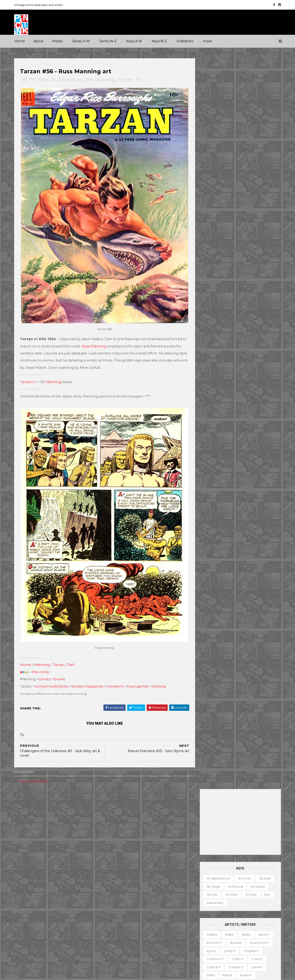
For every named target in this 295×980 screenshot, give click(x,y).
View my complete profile (237, 865)
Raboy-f (213, 342)
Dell (89, 80)
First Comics (56, 890)
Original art (206, 931)
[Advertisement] (240, 91)
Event (134, 805)
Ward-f (212, 407)
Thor (144, 938)
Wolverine (163, 938)
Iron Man (145, 898)
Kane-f (232, 285)
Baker (229, 204)
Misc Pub (25, 914)
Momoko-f (254, 309)
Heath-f (238, 269)
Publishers (185, 41)
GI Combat (116, 882)
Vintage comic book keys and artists (39, 5)
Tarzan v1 (29, 377)
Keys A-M (134, 41)
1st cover (244, 148)
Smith (211, 374)
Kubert (236, 293)
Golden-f (234, 261)
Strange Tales (118, 930)
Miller (234, 309)
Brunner (236, 212)
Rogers (212, 350)
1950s (43, 80)
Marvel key (215, 172)
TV (139, 80)
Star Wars (153, 922)
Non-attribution (227, 923)
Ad (220, 891)
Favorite (268, 899)
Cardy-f (229, 220)
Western (63, 846)
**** (51, 805)
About (38, 41)
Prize (61, 914)
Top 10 (228, 940)
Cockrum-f (215, 228)
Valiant (23, 930)
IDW (40, 906)
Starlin (233, 382)
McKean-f (214, 309)
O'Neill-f (228, 326)
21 (54, 80)
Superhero (26, 846)
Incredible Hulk (119, 898)
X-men (113, 955)
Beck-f (264, 204)
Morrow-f (237, 318)
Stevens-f (214, 391)
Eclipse (52, 882)
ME (71, 906)
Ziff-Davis (62, 930)
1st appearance (218, 148)
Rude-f (212, 358)
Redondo (234, 342)
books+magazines (88, 677)
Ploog (230, 334)
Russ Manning (99, 342)
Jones (253, 277)
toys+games (138, 677)
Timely (64, 922)
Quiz (226, 931)
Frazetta (212, 261)
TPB (201, 940)
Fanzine (248, 899)
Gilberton (25, 898)
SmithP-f (230, 374)
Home (20, 41)
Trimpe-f (248, 399)
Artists (57, 41)
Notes (251, 923)
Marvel (86, 906)
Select (243, 931)
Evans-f (246, 244)
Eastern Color (28, 882)
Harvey (24, 906)
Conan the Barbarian (157, 857)
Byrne (211, 220)
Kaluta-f (212, 285)
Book (234, 891)
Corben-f (236, 236)
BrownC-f (214, 212)
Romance (51, 837)
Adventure (71, 80)
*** (32, 80)
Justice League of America (128, 914)
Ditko (210, 244)
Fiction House (29, 890)
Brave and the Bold (165, 849)
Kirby (249, 285)
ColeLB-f (213, 236)
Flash (173, 873)
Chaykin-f (251, 220)
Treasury (247, 940)
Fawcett (71, 882)
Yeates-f (254, 415)
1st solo (212, 164)
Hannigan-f (215, 269)
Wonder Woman (120, 946)
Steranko (253, 382)
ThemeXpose (39, 974)
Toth (230, 399)
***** (64, 805)
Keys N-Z (159, 41)
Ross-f (252, 350)
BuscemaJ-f (259, 212)
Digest (203, 899)
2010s (55, 821)
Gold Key (71, 898)
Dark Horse (39, 873)
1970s (70, 813)
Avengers (115, 849)
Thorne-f (263, 391)
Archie (38, 865)
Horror (60, 829)
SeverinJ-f (260, 358)
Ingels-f (235, 277)
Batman (136, 849)
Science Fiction (78, 837)
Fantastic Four (150, 873)
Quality (79, 914)
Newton (258, 318)
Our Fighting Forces (123, 922)
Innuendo (153, 805)
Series (260, 931)
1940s (22, 813)
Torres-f (212, 399)
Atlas (54, 865)
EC (72, 873)
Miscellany (259, 915)
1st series (257, 156)
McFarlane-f (255, 301)
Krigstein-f (214, 293)
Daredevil (115, 865)
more (208, 41)
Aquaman (155, 841)
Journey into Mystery (124, 906)
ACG (22, 865)
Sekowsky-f (235, 358)
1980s (86, 813)
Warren (42, 930)
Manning (106, 80)
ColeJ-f (257, 228)
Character (253, 891)
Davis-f (256, 236)
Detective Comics (145, 865)
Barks (246, 204)
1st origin (213, 156)
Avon (69, 865)
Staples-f (213, 382)
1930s (79, 805)
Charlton (87, 865)
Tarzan (126, 80)
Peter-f (212, 334)
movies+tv (116, 677)
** (28, 805)
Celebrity (115, 805)
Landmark (176, 805)
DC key (250, 164)
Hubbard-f (260, 269)
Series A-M (81, 41)
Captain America (121, 857)
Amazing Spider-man (124, 841)
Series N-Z (108, 41)
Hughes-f (214, 277)
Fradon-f (256, 253)
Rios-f (254, 342)
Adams (211, 204)
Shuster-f (239, 366)
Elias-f (227, 244)
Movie (135, 813)
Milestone (115, 813)
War (46, 846)
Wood (211, 415)
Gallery (203, 907)
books (60, 670)
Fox (76, 890)
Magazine (205, 915)
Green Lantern (143, 882)
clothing (159, 677)
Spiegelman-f (256, 374)
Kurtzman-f (258, 293)
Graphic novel (250, 907)
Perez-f (248, 326)
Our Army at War (169, 914)
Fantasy (41, 829)
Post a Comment (35, 772)
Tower (82, 922)
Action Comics (119, 833)
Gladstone (48, 898)
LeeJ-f (211, 301)
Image (56, 906)
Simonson (262, 366)
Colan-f (237, 228)
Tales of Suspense (150, 930)
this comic (41, 662)
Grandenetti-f (259, 261)
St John (24, 922)
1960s (54, 813)
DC (21, 873)
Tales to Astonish (121, 938)
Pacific (45, 914)
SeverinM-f (215, 366)
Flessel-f (235, 253)
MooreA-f (214, 318)
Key (267, 164)
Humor (78, 829)
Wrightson (231, 415)
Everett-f (213, 253)
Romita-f (232, 350)
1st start (231, 164)
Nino (210, 326)
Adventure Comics (152, 833)
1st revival (235, 156)
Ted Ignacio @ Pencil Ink (242, 859)
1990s (22, 821)
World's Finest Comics (157, 946)
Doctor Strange (120, 873)
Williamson (233, 407)
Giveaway (224, 907)
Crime (23, 829)
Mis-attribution (232, 915)
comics (45, 670)
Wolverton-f (259, 407)
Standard (44, 922)
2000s (39, 821)
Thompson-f (239, 391)
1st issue (264, 148)
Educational (225, 899)
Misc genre (27, 837)
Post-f (248, 334)
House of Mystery (121, 890)
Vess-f (267, 399)
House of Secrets (156, 890)
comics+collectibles (52, 677)
